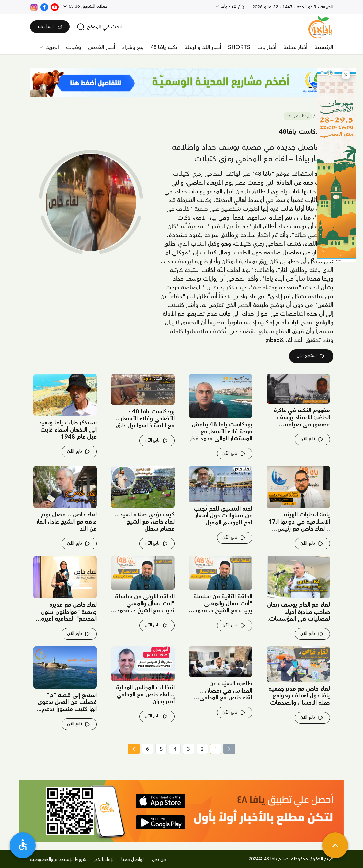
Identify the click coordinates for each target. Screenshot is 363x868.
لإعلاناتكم (104, 860)
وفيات (74, 47)
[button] (346, 75)
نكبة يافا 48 (164, 47)
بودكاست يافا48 (298, 116)
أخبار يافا (267, 47)
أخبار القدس (102, 47)
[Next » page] (134, 749)
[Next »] (134, 749)
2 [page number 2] (202, 749)
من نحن (159, 860)
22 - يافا (232, 6)
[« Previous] (229, 749)
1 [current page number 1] (214, 750)
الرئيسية (324, 47)
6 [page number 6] (147, 749)
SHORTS (239, 47)
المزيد (52, 47)
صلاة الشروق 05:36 (87, 6)
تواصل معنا (133, 860)
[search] (99, 27)
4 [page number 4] (175, 749)
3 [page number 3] (189, 749)
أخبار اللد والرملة (203, 47)
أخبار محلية (295, 47)
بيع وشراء (133, 47)
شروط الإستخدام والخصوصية (58, 860)
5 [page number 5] (161, 749)
